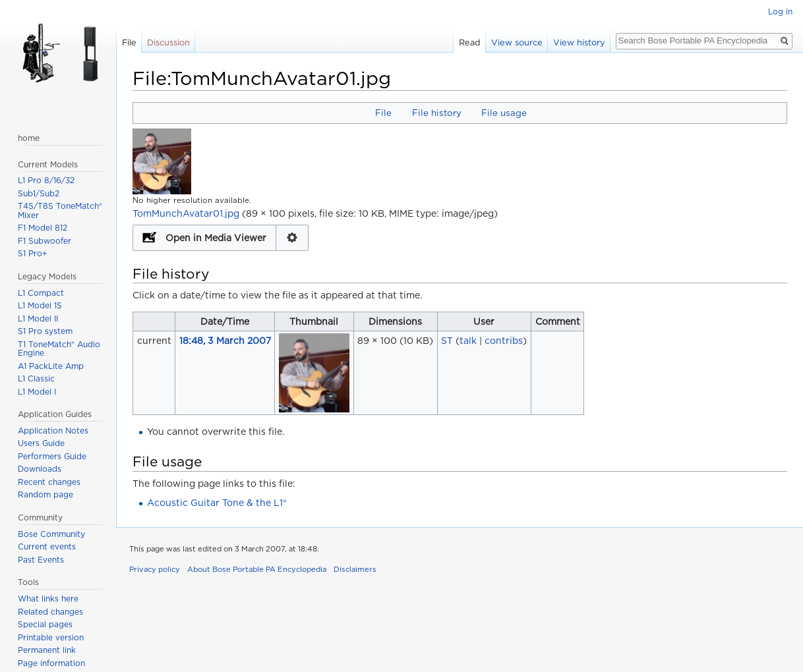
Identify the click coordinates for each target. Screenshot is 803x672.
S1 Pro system (45, 331)
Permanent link (47, 650)
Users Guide (41, 443)
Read (470, 42)
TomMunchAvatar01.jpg (186, 213)
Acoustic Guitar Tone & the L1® (217, 503)
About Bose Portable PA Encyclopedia (257, 569)
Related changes (50, 612)
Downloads (40, 469)
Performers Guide (52, 456)
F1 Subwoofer (45, 241)
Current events (47, 546)
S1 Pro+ (33, 253)
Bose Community (51, 534)
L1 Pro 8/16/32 (46, 180)
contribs (504, 341)
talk (468, 341)
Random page (45, 494)
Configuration (292, 238)
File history (437, 113)
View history (579, 42)
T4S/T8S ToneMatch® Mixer (60, 210)
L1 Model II (38, 319)
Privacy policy (155, 569)
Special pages (45, 624)
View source (517, 42)
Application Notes (53, 431)
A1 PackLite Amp (51, 366)
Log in (780, 12)
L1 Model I (37, 392)
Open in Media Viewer (216, 238)
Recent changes (49, 482)
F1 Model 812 (43, 228)
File (383, 113)
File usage (504, 113)
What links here (48, 599)
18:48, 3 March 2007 (225, 341)
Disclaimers (355, 569)
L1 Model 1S (40, 305)
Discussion (168, 42)
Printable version (51, 637)
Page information (51, 663)
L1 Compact (41, 293)
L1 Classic (36, 378)
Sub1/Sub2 (39, 193)
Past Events (41, 560)
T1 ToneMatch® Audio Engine (59, 349)
